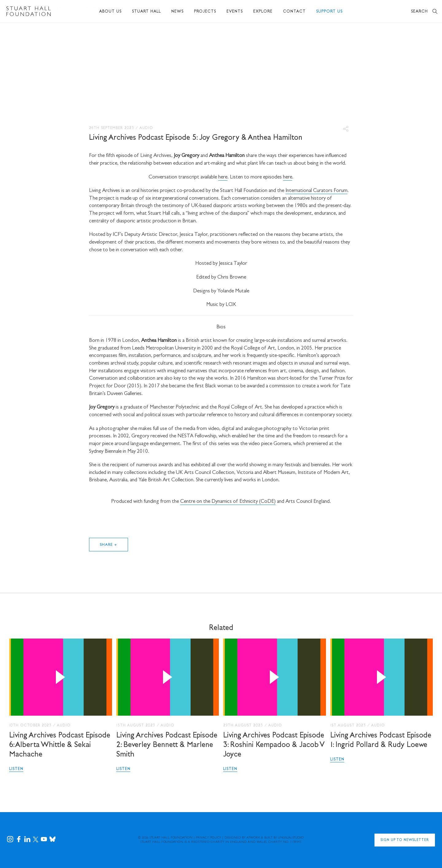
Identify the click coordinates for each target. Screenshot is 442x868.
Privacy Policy (209, 838)
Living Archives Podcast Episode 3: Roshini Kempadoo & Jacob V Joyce (274, 745)
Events (235, 12)
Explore (263, 12)
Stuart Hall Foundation (171, 838)
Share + (109, 545)
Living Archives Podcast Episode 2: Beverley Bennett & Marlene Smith (167, 745)
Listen (16, 769)
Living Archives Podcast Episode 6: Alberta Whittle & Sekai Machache (60, 745)
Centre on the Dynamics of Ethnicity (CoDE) (228, 502)
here (223, 177)
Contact (294, 12)
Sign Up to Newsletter (405, 841)
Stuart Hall (146, 12)
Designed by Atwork (242, 838)
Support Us (329, 12)
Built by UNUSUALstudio (284, 838)
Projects (205, 12)
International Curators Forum (316, 191)
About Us (110, 12)
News (177, 12)
